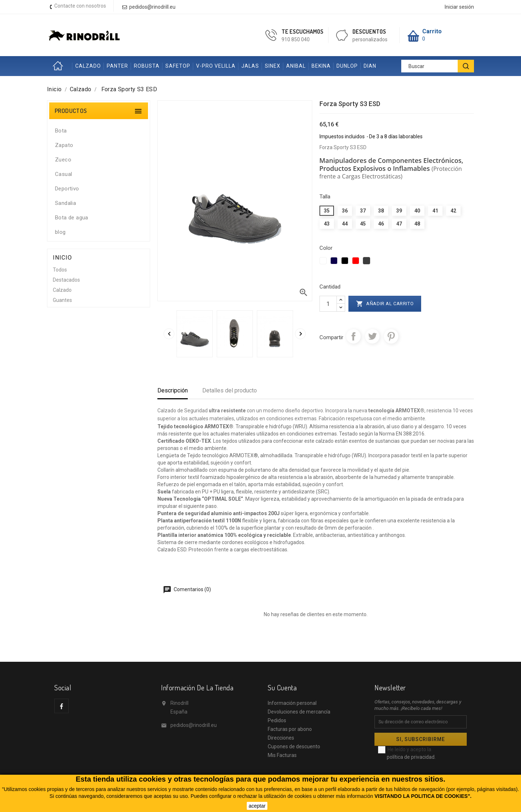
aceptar (257, 806)
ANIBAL (296, 66)
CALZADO (88, 66)
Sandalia (65, 203)
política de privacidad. (411, 757)
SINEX (273, 66)
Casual (63, 174)
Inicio (60, 66)
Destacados (66, 280)
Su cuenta (282, 687)
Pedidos (277, 720)
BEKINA (321, 66)
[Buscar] (438, 66)
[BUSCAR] (466, 66)
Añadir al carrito (385, 304)
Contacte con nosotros (80, 6)
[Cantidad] (328, 304)
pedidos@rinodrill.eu (194, 725)
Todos (60, 270)
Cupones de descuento (294, 746)
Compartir (353, 336)
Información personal (292, 703)
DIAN (370, 66)
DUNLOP (347, 66)
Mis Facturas (282, 755)
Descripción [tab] (173, 390)
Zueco (63, 160)
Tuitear (372, 336)
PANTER (117, 66)
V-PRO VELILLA (216, 66)
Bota (61, 131)
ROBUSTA (147, 66)
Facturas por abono (290, 729)
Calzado (62, 290)
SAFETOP (178, 66)
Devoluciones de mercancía (299, 712)
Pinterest (391, 336)
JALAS (250, 66)
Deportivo (67, 189)
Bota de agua (72, 218)
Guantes (62, 300)
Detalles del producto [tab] (230, 390)
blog (60, 232)
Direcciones (281, 738)
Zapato (64, 145)
